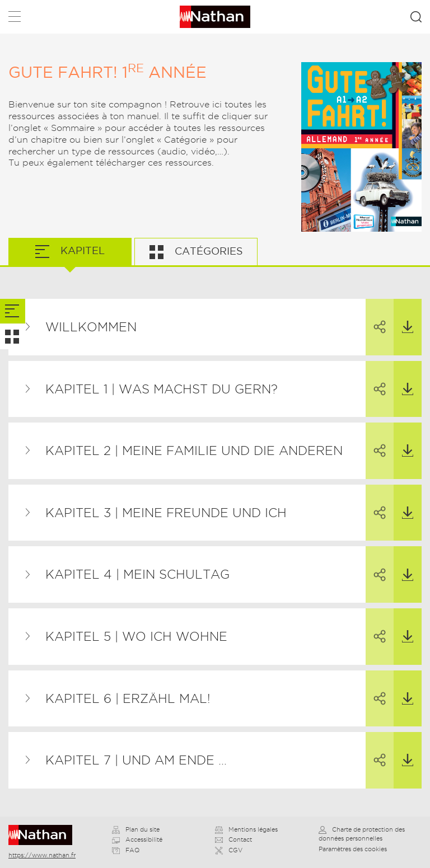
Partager (376, 317)
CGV (229, 850)
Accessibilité (137, 839)
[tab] (13, 311)
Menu (15, 19)
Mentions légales (246, 829)
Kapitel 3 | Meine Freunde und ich (166, 513)
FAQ (126, 850)
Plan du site (136, 829)
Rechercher (416, 17)
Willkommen (91, 327)
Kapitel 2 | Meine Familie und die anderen (194, 451)
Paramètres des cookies (353, 849)
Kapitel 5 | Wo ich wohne (136, 636)
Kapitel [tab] (81, 250)
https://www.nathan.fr (42, 855)
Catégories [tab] (207, 251)
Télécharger (403, 316)
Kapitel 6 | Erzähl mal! (128, 698)
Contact (233, 839)
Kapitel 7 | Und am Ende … (136, 760)
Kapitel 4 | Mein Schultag (137, 574)
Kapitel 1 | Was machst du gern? (162, 389)
